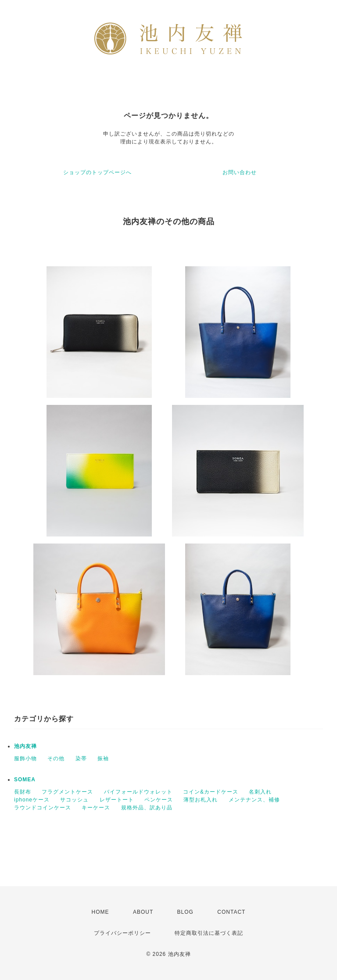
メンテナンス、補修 (254, 800)
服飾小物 (25, 758)
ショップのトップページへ (97, 172)
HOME (100, 912)
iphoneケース (32, 800)
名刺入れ (260, 792)
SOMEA (25, 780)
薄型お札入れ (201, 800)
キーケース (96, 808)
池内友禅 (25, 746)
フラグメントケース (67, 792)
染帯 (81, 758)
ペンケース (159, 800)
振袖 (103, 758)
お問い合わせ (240, 172)
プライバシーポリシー (122, 933)
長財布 (23, 792)
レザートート (117, 800)
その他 (56, 758)
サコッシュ (74, 800)
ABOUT (143, 912)
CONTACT (231, 912)
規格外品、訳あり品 (147, 808)
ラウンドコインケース (43, 808)
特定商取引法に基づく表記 (209, 933)
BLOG (185, 912)
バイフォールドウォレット (138, 792)
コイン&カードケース (211, 792)
